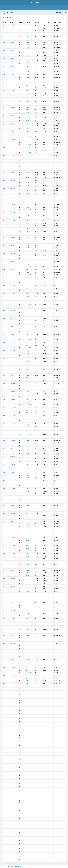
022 (4, 205)
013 (4, 131)
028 (4, 253)
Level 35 (12, 310)
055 (4, 473)
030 (4, 270)
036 (4, 318)
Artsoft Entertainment (15, 867)
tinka (27, 380)
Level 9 (12, 99)
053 (4, 456)
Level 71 (12, 603)
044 (4, 383)
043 (4, 375)
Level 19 (12, 180)
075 (4, 635)
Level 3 (12, 50)
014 (4, 140)
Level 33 (12, 294)
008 (4, 91)
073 (4, 619)
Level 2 (12, 42)
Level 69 (12, 586)
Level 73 (12, 619)
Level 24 (12, 221)
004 (4, 58)
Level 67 (12, 570)
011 (4, 115)
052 (4, 448)
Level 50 (12, 432)
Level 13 (12, 131)
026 (4, 237)
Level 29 (12, 261)
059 (4, 505)
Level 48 (12, 416)
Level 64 (12, 546)
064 (4, 546)
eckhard (28, 31)
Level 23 (12, 213)
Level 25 (12, 229)
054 (4, 464)
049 (4, 424)
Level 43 (12, 375)
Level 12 (12, 123)
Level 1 (12, 34)
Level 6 (12, 75)
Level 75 (12, 635)
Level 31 (12, 278)
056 (4, 481)
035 (4, 310)
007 (4, 83)
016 (4, 156)
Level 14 (12, 140)
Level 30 (12, 270)
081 (4, 684)
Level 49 (12, 424)
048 (4, 416)
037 (4, 326)
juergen (28, 45)
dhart (27, 26)
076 (4, 643)
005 (4, 66)
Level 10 (12, 107)
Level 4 (12, 58)
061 (4, 521)
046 (4, 399)
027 (4, 245)
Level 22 (12, 205)
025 (4, 229)
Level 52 (12, 448)
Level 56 (12, 481)
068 (4, 578)
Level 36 (12, 318)
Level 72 (12, 611)
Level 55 (12, 473)
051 (4, 440)
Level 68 (12, 578)
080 (4, 676)
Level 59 (12, 505)
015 (4, 148)
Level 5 (12, 66)
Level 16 (12, 156)
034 (4, 302)
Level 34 (12, 302)
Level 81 (12, 684)
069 (4, 586)
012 (4, 123)
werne (28, 75)
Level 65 (12, 554)
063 (4, 538)
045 (4, 391)
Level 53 (12, 456)
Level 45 (12, 391)
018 (4, 172)
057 (4, 489)
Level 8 (12, 91)
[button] (2, 7)
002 (4, 42)
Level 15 (12, 148)
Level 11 (12, 115)
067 (4, 570)
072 (4, 611)
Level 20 (12, 188)
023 (4, 213)
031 (4, 278)
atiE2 (27, 28)
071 (4, 603)
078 (4, 659)
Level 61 (12, 521)
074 (4, 627)
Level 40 (12, 351)
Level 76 (12, 643)
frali (27, 66)
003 (4, 50)
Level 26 (12, 237)
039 (4, 343)
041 (4, 359)
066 (4, 562)
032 (4, 286)
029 (4, 261)
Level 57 (12, 489)
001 (4, 34)
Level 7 (12, 83)
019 (4, 180)
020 (4, 188)
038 (4, 334)
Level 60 (12, 513)
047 (4, 408)
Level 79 (12, 668)
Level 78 (12, 659)
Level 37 (12, 326)
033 (4, 294)
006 (4, 75)
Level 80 (12, 676)
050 (4, 432)
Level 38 (12, 334)
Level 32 (12, 286)
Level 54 (12, 464)
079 (4, 668)
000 (4, 26)
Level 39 (12, 343)
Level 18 (12, 172)
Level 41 (12, 359)
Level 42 (12, 367)
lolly (27, 36)
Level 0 (12, 26)
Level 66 (12, 562)
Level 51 (12, 440)
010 (4, 107)
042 (4, 367)
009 (4, 99)
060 (4, 513)
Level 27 (12, 245)
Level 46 (12, 399)
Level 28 (12, 253)
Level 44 (12, 383)
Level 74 (12, 627)
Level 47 (12, 408)
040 (4, 351)
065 (4, 554)
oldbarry (28, 47)
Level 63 (12, 538)
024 (4, 221)
